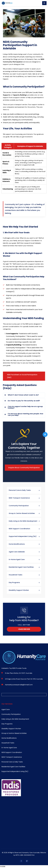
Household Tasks (25, 575)
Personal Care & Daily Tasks (25, 490)
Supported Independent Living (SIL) (25, 537)
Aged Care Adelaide (25, 552)
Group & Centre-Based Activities (25, 513)
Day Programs (25, 583)
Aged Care (6, 709)
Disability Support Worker (25, 590)
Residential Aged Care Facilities (25, 567)
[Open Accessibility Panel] (45, 434)
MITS (18, 855)
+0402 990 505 (24, 629)
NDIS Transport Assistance (25, 498)
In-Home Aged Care (25, 560)
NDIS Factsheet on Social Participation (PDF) (22, 376)
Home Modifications (25, 544)
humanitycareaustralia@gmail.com (19, 685)
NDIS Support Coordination (25, 529)
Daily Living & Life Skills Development (25, 521)
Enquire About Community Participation (24, 468)
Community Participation (25, 506)
